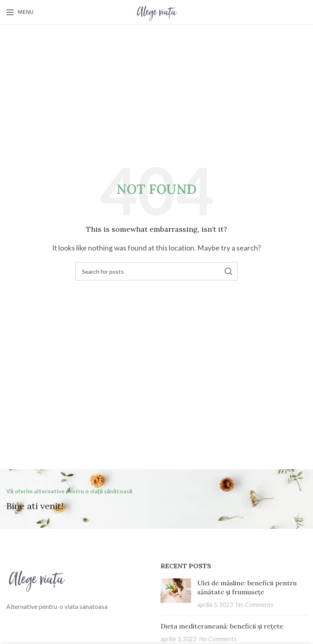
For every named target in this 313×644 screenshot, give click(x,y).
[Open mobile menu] (20, 12)
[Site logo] (156, 11)
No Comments (255, 605)
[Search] (156, 271)
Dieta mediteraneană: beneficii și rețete (222, 626)
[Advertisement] (156, 86)
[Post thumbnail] (176, 594)
